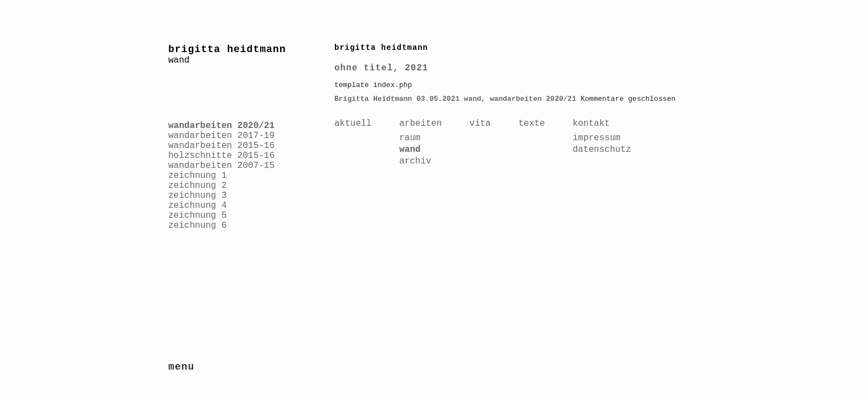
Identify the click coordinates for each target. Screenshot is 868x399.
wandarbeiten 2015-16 (221, 146)
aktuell (353, 124)
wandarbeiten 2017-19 (221, 136)
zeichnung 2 (198, 186)
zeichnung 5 (198, 216)
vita (480, 124)
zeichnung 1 (198, 176)
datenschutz (602, 150)
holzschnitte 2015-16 (221, 156)
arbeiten (420, 124)
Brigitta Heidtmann (373, 99)
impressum (596, 138)
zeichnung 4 (198, 206)
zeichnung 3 (198, 196)
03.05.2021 (438, 99)
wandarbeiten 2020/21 (221, 126)
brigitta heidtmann (227, 49)
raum (410, 138)
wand (472, 99)
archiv (415, 161)
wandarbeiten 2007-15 (221, 166)
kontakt (591, 124)
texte (531, 124)
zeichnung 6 (198, 226)
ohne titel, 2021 (381, 68)
